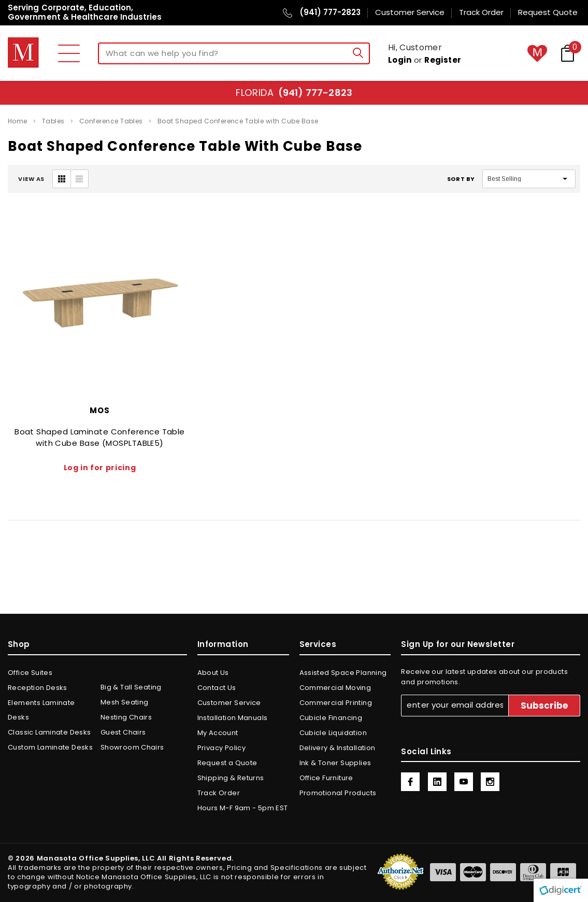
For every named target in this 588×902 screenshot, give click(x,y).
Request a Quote (227, 763)
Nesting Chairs (126, 717)
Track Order (219, 793)
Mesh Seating (125, 702)
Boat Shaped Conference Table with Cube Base (238, 121)
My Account (218, 733)
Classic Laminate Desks (49, 732)
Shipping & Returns (231, 778)
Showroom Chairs (132, 747)
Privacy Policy (221, 748)
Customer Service (229, 703)
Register (443, 60)
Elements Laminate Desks (41, 710)
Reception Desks (38, 688)
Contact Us (217, 688)
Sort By (461, 179)
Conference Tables (111, 121)
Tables (53, 121)
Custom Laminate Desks (50, 747)
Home (18, 121)
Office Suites (30, 673)
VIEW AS (31, 179)
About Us (213, 673)
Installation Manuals (233, 718)
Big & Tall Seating (131, 687)
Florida (294, 93)
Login (400, 60)
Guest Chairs (123, 732)
